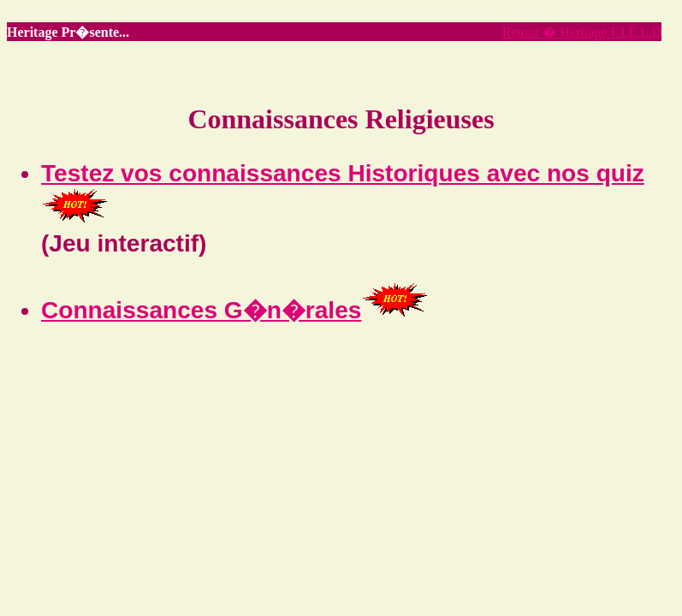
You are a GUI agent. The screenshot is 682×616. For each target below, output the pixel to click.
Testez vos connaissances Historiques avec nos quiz (343, 173)
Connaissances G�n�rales (201, 310)
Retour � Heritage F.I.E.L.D (582, 32)
